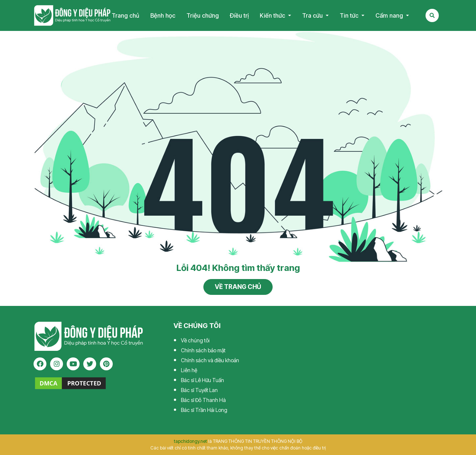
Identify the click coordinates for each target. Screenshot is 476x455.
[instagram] (57, 364)
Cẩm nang (390, 15)
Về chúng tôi (195, 340)
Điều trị (239, 15)
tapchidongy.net (190, 441)
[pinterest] (106, 364)
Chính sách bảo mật (203, 350)
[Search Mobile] (432, 15)
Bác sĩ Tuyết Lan (199, 390)
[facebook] (40, 364)
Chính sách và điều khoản (210, 360)
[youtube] (73, 364)
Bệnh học (163, 15)
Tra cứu (313, 15)
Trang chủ (125, 15)
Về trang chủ (238, 287)
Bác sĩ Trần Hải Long (204, 410)
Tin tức (350, 15)
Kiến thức (273, 15)
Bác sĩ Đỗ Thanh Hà (203, 400)
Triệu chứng (203, 15)
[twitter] (90, 364)
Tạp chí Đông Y (72, 15)
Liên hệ (189, 370)
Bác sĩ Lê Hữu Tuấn (202, 380)
